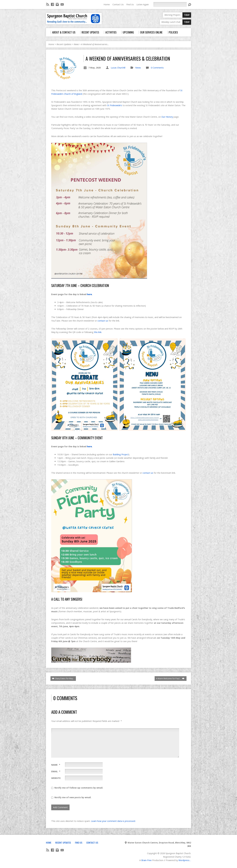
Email (56, 771)
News (76, 44)
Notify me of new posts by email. (73, 797)
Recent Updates (64, 44)
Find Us (130, 4)
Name (56, 765)
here (89, 294)
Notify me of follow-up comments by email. (79, 788)
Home (107, 4)
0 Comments (157, 68)
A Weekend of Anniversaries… (95, 44)
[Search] (170, 5)
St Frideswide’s (115, 105)
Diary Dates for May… (63, 678)
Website (56, 778)
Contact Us (118, 4)
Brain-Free (146, 860)
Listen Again (143, 4)
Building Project (121, 454)
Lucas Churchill (118, 68)
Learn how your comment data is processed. (113, 821)
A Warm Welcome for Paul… (170, 678)
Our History (167, 117)
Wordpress (184, 860)
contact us (103, 321)
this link (98, 332)
